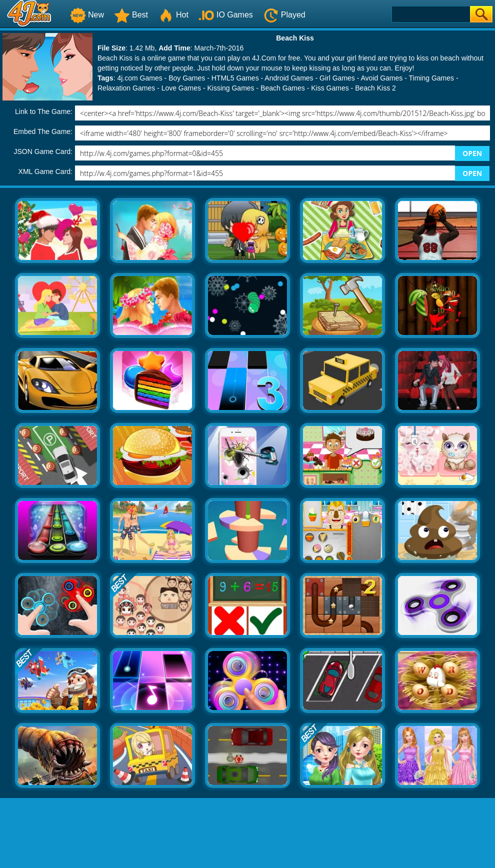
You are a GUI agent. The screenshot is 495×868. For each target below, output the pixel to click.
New (87, 15)
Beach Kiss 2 (375, 88)
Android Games (289, 78)
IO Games (226, 15)
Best (131, 15)
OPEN (472, 153)
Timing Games (432, 78)
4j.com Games (139, 78)
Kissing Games (230, 88)
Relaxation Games (126, 88)
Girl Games (337, 78)
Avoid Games (382, 78)
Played (284, 15)
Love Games (181, 88)
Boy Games (187, 78)
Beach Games (283, 88)
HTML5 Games (235, 78)
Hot (173, 15)
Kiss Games (330, 88)
